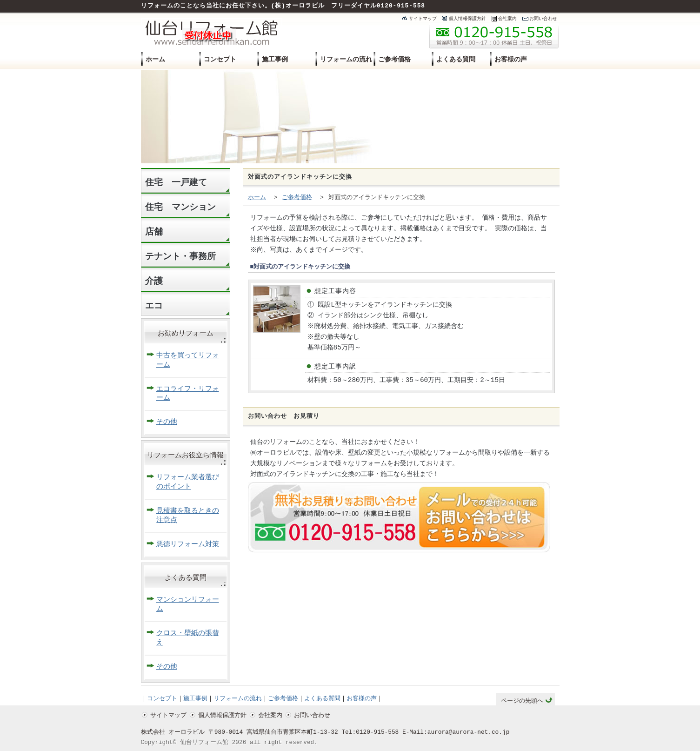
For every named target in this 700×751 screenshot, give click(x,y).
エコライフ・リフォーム (188, 394)
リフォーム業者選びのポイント (188, 482)
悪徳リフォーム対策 (188, 545)
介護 (154, 281)
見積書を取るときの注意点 (188, 516)
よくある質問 (456, 59)
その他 (167, 422)
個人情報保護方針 (467, 19)
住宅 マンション (180, 207)
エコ (154, 306)
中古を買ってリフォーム (188, 360)
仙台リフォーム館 (204, 743)
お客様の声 (511, 59)
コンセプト (220, 59)
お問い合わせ (543, 19)
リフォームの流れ (346, 59)
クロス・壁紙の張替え (188, 638)
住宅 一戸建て (176, 183)
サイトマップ (423, 19)
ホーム (155, 59)
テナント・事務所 (180, 257)
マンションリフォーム (188, 605)
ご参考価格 (394, 59)
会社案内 (507, 19)
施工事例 (275, 59)
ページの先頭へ (522, 701)
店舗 (154, 232)
